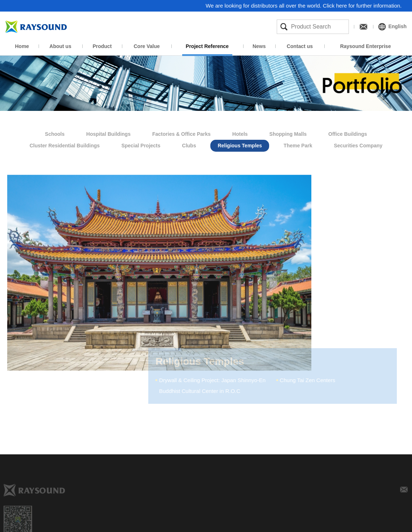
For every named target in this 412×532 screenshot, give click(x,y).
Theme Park (298, 144)
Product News (336, 524)
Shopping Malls (288, 133)
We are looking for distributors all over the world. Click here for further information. (304, 6)
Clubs (189, 144)
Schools (55, 133)
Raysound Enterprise (366, 46)
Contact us (300, 46)
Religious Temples (240, 144)
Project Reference (207, 46)
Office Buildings (348, 133)
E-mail (404, 492)
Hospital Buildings (108, 133)
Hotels (240, 133)
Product (102, 46)
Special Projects (141, 144)
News (259, 46)
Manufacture (240, 524)
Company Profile (143, 524)
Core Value (146, 46)
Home (22, 46)
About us (60, 46)
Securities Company (358, 144)
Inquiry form (384, 524)
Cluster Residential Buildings (65, 144)
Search (284, 27)
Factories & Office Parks (181, 133)
